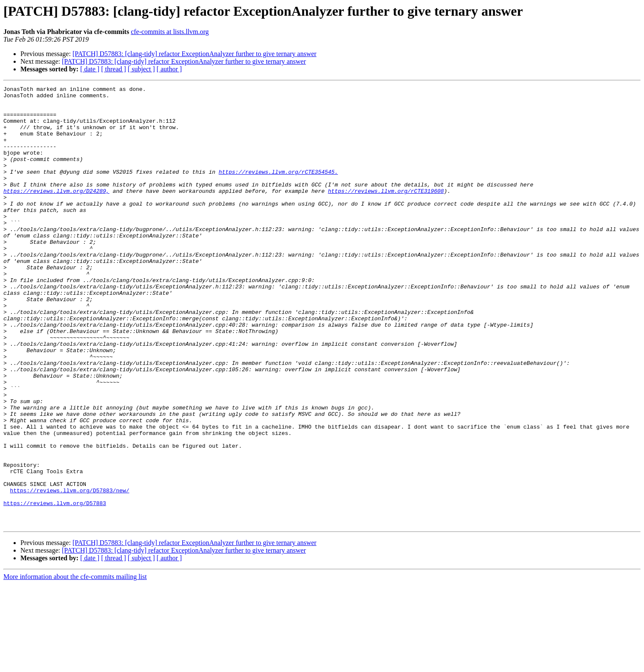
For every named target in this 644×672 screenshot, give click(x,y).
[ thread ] (114, 69)
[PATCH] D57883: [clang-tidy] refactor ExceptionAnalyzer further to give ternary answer (195, 54)
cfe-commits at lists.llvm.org (170, 32)
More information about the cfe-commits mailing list (75, 665)
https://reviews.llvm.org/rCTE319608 (386, 212)
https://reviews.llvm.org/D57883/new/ (70, 572)
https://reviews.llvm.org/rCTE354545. (278, 189)
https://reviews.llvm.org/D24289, (56, 212)
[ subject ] (141, 69)
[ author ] (169, 69)
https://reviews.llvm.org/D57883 (55, 587)
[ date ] (90, 69)
